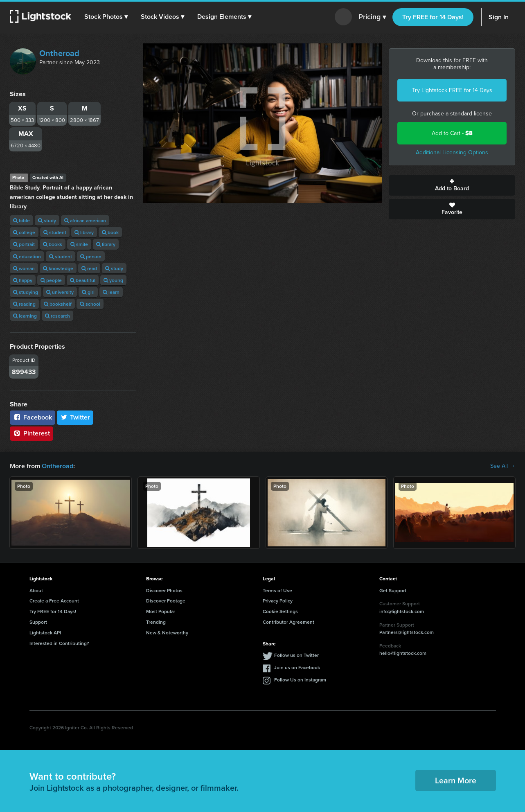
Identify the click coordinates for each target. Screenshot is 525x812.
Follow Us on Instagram (300, 680)
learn (111, 292)
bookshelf (58, 304)
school (90, 304)
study (47, 220)
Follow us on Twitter (296, 655)
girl (88, 292)
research (57, 316)
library (84, 232)
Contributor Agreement (288, 622)
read (89, 268)
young (113, 280)
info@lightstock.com (402, 611)
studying (26, 292)
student (55, 232)
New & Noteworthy (167, 633)
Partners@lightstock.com (407, 632)
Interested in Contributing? (59, 643)
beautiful (83, 280)
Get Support (393, 590)
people (51, 280)
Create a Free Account (54, 601)
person (91, 256)
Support (38, 622)
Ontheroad (59, 53)
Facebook (33, 417)
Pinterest (32, 433)
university (60, 292)
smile (79, 244)
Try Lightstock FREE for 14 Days (452, 90)
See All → (503, 466)
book (110, 232)
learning (25, 316)
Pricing (372, 17)
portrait (24, 244)
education (27, 256)
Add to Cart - (452, 133)
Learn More (456, 780)
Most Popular (161, 611)
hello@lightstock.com (403, 653)
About (36, 590)
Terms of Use (277, 590)
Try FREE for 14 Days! (433, 17)
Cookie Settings (280, 611)
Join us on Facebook (297, 667)
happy (23, 280)
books (53, 244)
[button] (106, 17)
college (24, 232)
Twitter (75, 417)
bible (21, 220)
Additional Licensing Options (452, 152)
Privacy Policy (278, 601)
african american (85, 220)
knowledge (58, 268)
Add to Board (452, 185)
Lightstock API (45, 633)
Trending (156, 622)
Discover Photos (164, 590)
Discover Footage (166, 601)
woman (24, 268)
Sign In (499, 17)
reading (24, 304)
